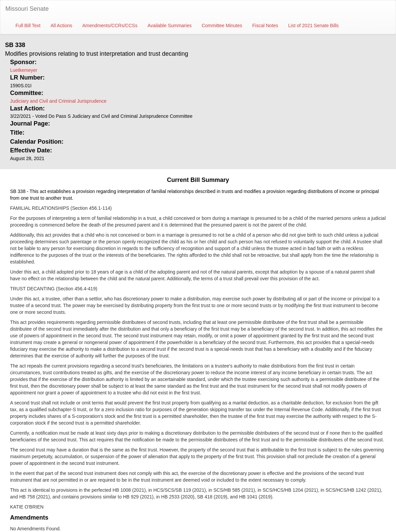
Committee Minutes (222, 26)
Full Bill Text (28, 26)
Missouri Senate (27, 9)
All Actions (61, 26)
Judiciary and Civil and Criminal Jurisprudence (58, 101)
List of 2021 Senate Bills (313, 26)
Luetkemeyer (24, 70)
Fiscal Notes (265, 26)
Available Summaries (169, 26)
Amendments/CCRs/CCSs (110, 26)
